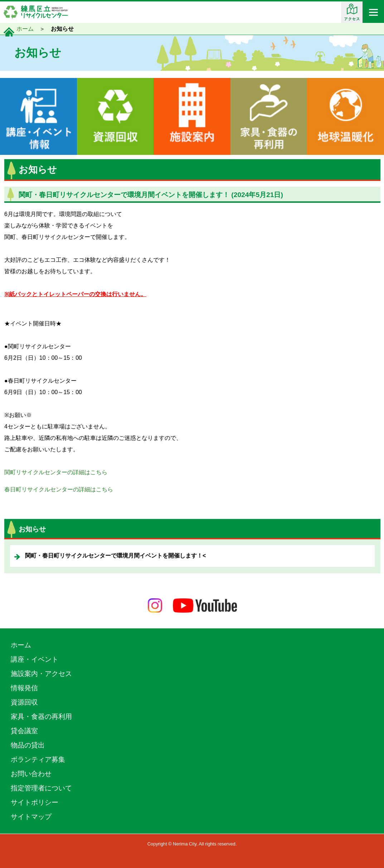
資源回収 (24, 702)
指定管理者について (41, 788)
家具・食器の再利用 (41, 717)
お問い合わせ (31, 774)
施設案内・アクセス (41, 674)
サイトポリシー (35, 802)
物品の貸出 (28, 745)
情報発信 (24, 688)
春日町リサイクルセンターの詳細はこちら (59, 489)
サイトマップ (31, 817)
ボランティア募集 (38, 759)
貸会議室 (24, 731)
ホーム (25, 29)
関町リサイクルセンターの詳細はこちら (56, 472)
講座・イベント (35, 659)
